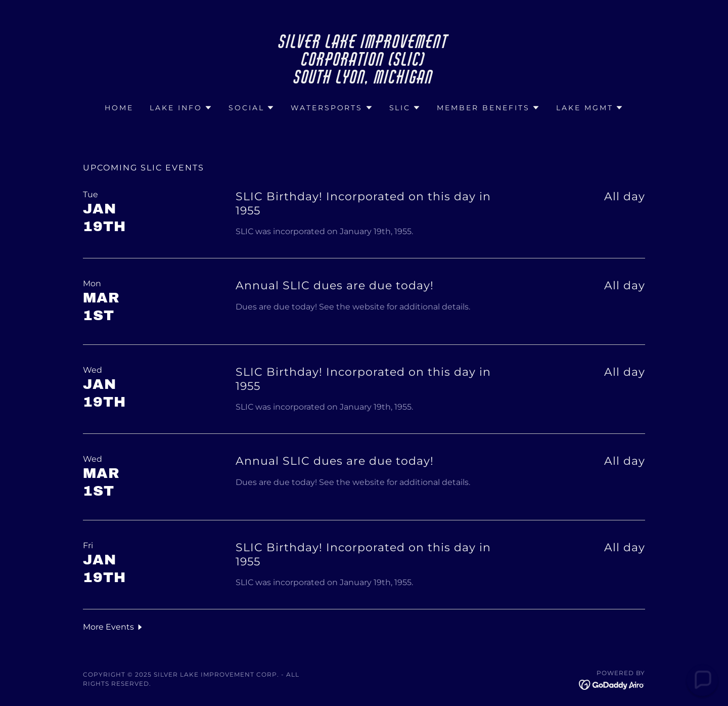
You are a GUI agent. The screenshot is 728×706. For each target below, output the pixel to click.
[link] (364, 81)
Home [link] (119, 108)
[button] (181, 108)
